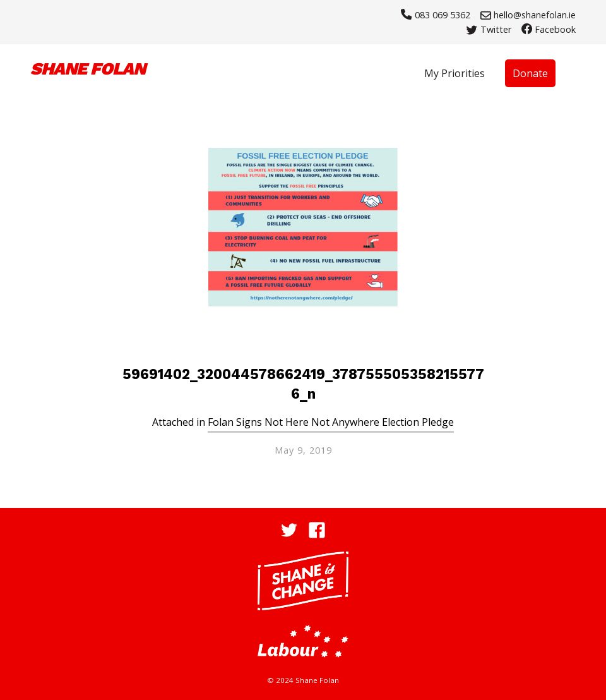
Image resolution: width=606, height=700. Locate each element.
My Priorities (454, 73)
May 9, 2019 (303, 450)
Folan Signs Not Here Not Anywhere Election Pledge (331, 422)
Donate (530, 73)
